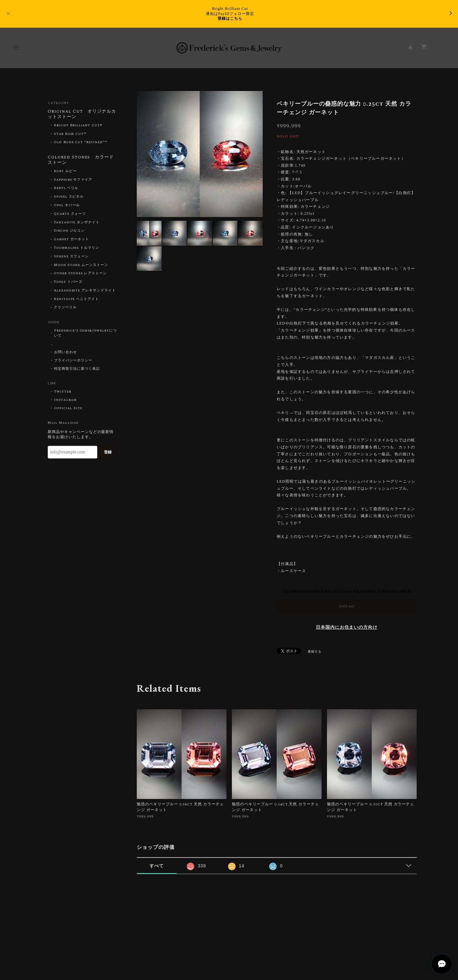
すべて (157, 866)
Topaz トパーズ (68, 282)
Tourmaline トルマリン (76, 248)
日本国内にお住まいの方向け (347, 627)
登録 (108, 452)
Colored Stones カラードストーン (81, 160)
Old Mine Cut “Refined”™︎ (81, 142)
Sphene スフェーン (71, 256)
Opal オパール (67, 205)
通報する (315, 652)
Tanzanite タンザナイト (77, 222)
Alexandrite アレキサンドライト (85, 290)
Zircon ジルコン (69, 231)
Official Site (68, 408)
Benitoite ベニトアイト (76, 299)
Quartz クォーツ (70, 214)
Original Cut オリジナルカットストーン (82, 114)
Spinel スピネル (69, 197)
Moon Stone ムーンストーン (81, 265)
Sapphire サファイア (73, 180)
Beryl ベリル (66, 188)
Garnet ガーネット (72, 239)
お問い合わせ (66, 352)
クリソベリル (65, 307)
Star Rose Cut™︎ (70, 134)
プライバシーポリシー (73, 360)
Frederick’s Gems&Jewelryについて (85, 333)
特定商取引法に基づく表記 (77, 369)
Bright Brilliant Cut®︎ (78, 125)
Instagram (66, 400)
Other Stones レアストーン (80, 273)
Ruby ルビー (65, 171)
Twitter (63, 392)
